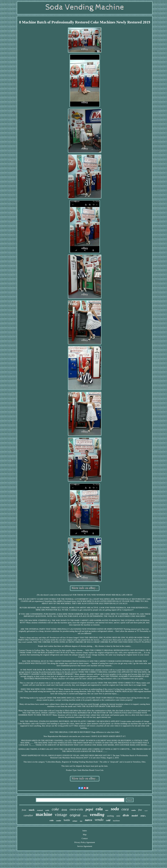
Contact (85, 838)
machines (116, 821)
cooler (59, 821)
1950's (143, 816)
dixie (126, 815)
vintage (61, 815)
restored (40, 810)
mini (118, 816)
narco (89, 820)
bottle (67, 820)
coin (52, 820)
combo (133, 810)
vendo (99, 820)
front (24, 810)
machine (44, 814)
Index (85, 831)
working (110, 816)
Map (85, 835)
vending (97, 815)
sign (81, 821)
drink (64, 810)
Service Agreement (85, 846)
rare (107, 810)
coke (55, 809)
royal (146, 811)
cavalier (28, 815)
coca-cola (76, 809)
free (140, 810)
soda (115, 809)
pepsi (89, 809)
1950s (85, 816)
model (135, 816)
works (47, 810)
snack (32, 810)
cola (99, 809)
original (75, 815)
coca (125, 809)
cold (108, 820)
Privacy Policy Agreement (85, 842)
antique (75, 821)
